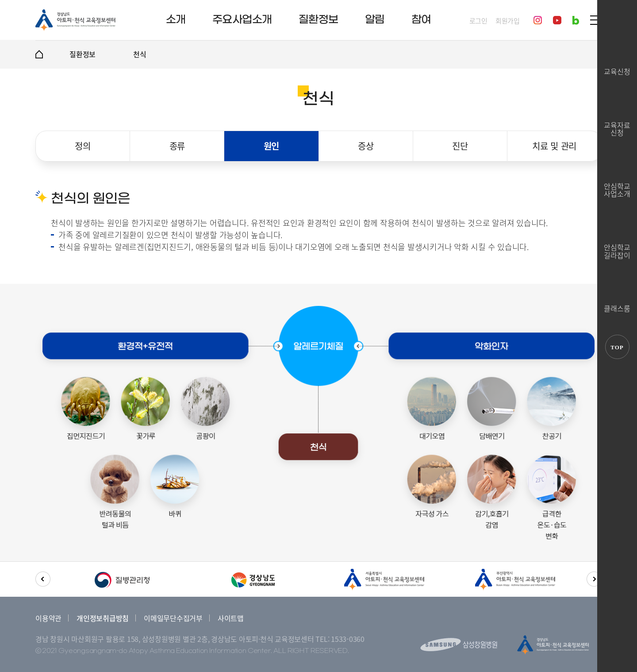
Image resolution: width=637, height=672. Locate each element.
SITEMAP (595, 20)
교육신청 (617, 71)
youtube (557, 20)
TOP (617, 347)
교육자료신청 (617, 128)
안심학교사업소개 (617, 189)
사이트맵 (231, 618)
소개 (176, 20)
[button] (43, 579)
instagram (538, 20)
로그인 (478, 21)
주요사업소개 (242, 20)
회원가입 (508, 21)
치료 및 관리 (554, 146)
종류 (177, 146)
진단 (460, 146)
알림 (375, 20)
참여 (421, 20)
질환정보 (318, 20)
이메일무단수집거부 (173, 618)
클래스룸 (617, 308)
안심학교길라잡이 (617, 250)
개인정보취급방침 (103, 618)
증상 (366, 146)
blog (576, 20)
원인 (272, 146)
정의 (83, 146)
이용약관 (48, 618)
